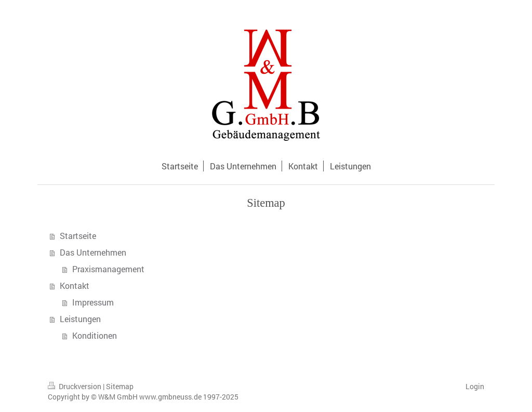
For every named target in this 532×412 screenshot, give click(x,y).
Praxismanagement (108, 269)
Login (475, 386)
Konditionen (95, 335)
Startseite (78, 236)
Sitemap (120, 386)
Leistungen (80, 319)
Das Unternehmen (93, 252)
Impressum (93, 302)
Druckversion (75, 386)
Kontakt (75, 285)
